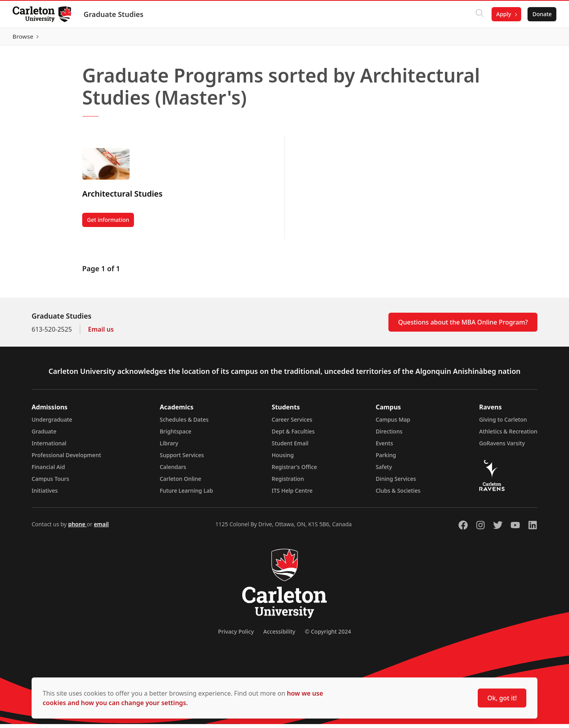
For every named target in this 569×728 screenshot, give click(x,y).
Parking (386, 459)
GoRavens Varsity (502, 447)
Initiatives (45, 494)
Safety (384, 471)
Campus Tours (50, 483)
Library (169, 447)
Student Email (290, 447)
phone (77, 528)
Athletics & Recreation (508, 435)
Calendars (173, 471)
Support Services (182, 459)
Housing (283, 459)
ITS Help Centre (292, 494)
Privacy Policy (236, 635)
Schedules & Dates (184, 423)
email (101, 528)
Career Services (292, 423)
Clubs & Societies (398, 494)
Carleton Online (180, 483)
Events (384, 447)
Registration (288, 483)
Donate (542, 14)
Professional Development (66, 459)
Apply (503, 14)
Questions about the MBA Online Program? (463, 326)
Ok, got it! (502, 698)
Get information (110, 225)
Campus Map (393, 423)
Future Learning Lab (186, 494)
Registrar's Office (295, 471)
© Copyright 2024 (328, 635)
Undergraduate (52, 423)
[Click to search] (479, 14)
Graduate (44, 435)
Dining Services (396, 483)
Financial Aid (48, 471)
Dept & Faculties (293, 435)
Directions (389, 435)
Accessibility (279, 635)
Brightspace (175, 435)
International (49, 447)
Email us (101, 333)
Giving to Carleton (503, 423)
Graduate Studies (114, 14)
